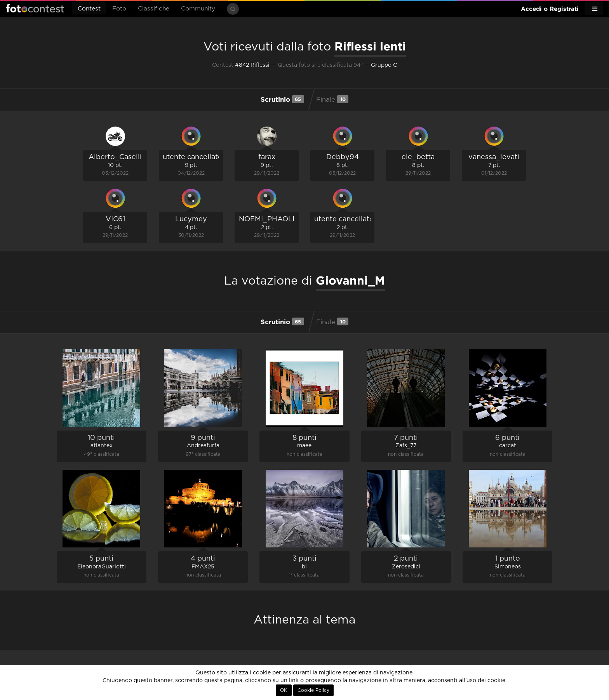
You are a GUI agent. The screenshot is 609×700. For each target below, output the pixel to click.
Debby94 (343, 157)
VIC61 (115, 219)
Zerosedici (406, 567)
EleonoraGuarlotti (102, 567)
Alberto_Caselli (115, 157)
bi (304, 567)
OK (284, 690)
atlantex (102, 446)
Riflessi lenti (370, 46)
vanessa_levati (494, 157)
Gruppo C (384, 65)
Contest (89, 9)
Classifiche (154, 9)
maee (304, 446)
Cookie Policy (313, 690)
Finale (332, 99)
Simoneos (508, 567)
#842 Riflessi (252, 65)
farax (267, 157)
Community (198, 9)
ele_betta (418, 157)
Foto (119, 9)
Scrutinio (282, 99)
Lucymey (191, 219)
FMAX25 (203, 567)
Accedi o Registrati (550, 9)
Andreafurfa (203, 446)
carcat (508, 446)
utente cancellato (193, 157)
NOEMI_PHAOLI (267, 219)
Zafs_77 (406, 446)
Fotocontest (35, 8)
